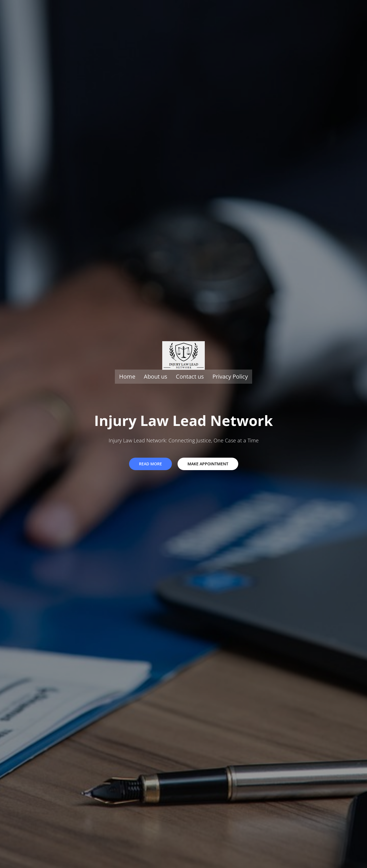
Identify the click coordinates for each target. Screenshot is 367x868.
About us (156, 376)
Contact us (190, 376)
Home (127, 376)
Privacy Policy (230, 376)
